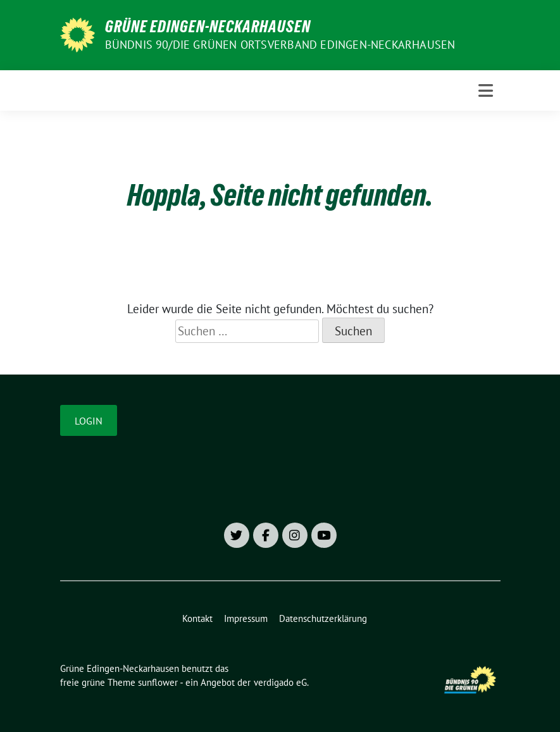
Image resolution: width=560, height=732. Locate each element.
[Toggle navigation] (486, 90)
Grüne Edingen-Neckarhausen (208, 27)
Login (89, 421)
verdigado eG (280, 682)
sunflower (158, 682)
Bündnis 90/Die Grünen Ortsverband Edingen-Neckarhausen (280, 45)
